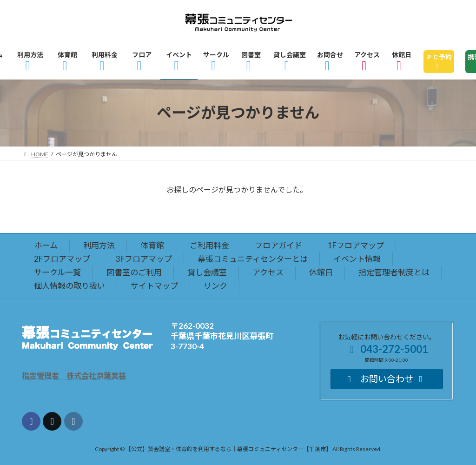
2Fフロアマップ (62, 259)
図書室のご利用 (134, 272)
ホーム (46, 245)
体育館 (152, 245)
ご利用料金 (209, 245)
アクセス (268, 272)
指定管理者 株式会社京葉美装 (74, 375)
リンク (215, 286)
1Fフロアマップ (356, 245)
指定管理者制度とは (394, 272)
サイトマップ (154, 286)
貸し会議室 (207, 272)
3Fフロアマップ (144, 259)
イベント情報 (357, 259)
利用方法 (99, 245)
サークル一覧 (57, 272)
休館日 (321, 272)
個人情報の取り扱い (69, 286)
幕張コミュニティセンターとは (253, 259)
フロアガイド (278, 245)
